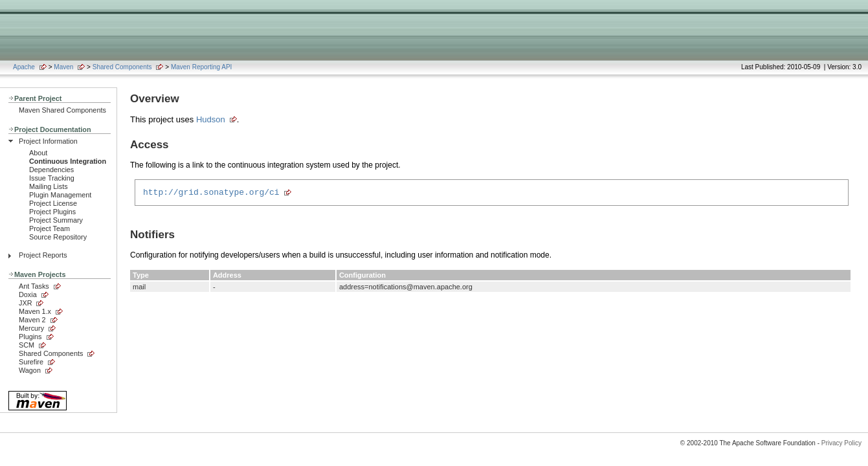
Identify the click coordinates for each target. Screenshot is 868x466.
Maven (63, 67)
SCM (27, 345)
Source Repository (58, 237)
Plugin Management (60, 195)
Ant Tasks (34, 286)
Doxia (28, 294)
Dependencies (51, 170)
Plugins (30, 337)
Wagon (30, 370)
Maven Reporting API (202, 67)
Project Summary (56, 220)
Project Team (50, 228)
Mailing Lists (49, 186)
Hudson (211, 119)
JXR (25, 303)
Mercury (31, 328)
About (38, 153)
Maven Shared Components (62, 110)
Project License (53, 203)
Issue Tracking (52, 178)
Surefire (31, 362)
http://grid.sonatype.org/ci (211, 194)
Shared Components (122, 67)
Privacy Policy (841, 443)
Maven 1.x (35, 311)
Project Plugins (52, 212)
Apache (24, 67)
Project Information (48, 141)
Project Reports (43, 255)
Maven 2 (32, 320)
